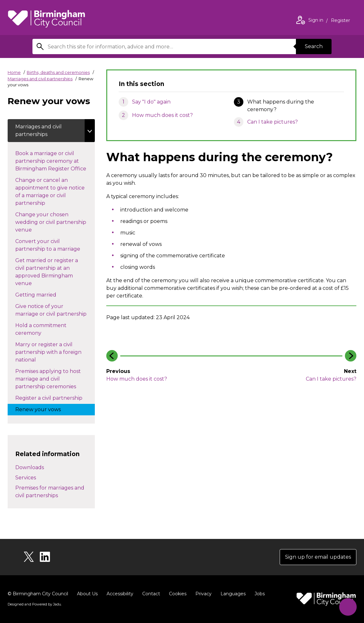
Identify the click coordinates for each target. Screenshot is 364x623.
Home (14, 72)
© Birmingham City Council (38, 594)
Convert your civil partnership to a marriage (54, 245)
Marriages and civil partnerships (40, 79)
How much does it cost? (162, 115)
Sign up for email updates (318, 557)
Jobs (260, 594)
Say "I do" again (151, 102)
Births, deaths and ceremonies (58, 72)
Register (340, 21)
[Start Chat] (348, 607)
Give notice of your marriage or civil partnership (55, 310)
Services (26, 478)
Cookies (178, 594)
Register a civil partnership (55, 397)
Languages (233, 594)
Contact (151, 594)
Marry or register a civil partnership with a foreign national (48, 352)
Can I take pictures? (273, 122)
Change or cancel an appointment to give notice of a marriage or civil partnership (50, 192)
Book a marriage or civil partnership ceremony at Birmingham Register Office (55, 161)
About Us (87, 594)
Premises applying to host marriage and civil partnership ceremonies (52, 379)
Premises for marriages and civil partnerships (50, 492)
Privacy (203, 594)
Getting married (42, 294)
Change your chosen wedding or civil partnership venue (51, 222)
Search (314, 46)
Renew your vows (44, 409)
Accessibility (120, 594)
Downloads (30, 467)
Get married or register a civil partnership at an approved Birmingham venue (47, 272)
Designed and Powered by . (35, 604)
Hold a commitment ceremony (41, 329)
